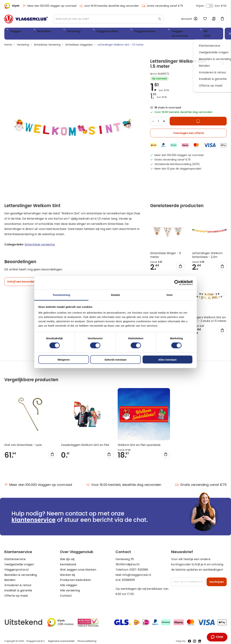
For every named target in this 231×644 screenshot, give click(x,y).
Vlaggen (14, 32)
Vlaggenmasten (110, 32)
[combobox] (108, 19)
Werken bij (67, 571)
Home (8, 41)
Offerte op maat (16, 592)
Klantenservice (15, 556)
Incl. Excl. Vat (210, 6)
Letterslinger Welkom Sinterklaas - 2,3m (207, 252)
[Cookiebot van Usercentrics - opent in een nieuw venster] (177, 283)
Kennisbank (68, 561)
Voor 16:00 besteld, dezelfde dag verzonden (109, 6)
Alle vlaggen (69, 582)
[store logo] (26, 19)
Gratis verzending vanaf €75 (162, 6)
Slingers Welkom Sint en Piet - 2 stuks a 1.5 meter (209, 316)
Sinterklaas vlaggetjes (79, 41)
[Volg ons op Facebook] (189, 638)
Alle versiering (70, 587)
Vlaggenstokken (80, 32)
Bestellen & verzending (21, 571)
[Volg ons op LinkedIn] (200, 638)
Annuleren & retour (18, 582)
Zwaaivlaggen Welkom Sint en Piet (85, 441)
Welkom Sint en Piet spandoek (139, 441)
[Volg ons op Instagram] (195, 638)
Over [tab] (170, 295)
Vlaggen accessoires (142, 32)
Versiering (55, 32)
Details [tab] (115, 295)
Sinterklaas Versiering (47, 41)
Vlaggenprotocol (16, 566)
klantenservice (34, 516)
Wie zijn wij (67, 556)
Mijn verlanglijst (205, 19)
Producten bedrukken (75, 576)
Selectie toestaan (116, 360)
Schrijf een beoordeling (23, 278)
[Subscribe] (217, 578)
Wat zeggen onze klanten (78, 566)
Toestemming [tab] (61, 295)
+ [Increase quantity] (164, 118)
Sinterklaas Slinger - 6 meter (166, 252)
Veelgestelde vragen (19, 561)
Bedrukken (34, 32)
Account (187, 19)
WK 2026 (169, 32)
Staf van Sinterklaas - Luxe (23, 441)
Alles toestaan (167, 360)
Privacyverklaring (87, 638)
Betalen (10, 576)
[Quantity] (158, 118)
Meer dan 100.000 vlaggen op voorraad (49, 6)
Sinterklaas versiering (40, 241)
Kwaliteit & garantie (18, 587)
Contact (66, 592)
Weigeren (64, 360)
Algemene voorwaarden (61, 638)
